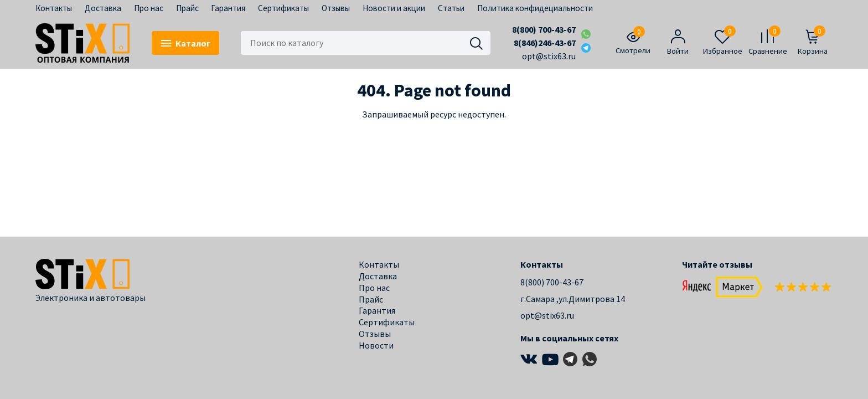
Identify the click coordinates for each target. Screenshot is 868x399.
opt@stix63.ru (549, 56)
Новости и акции (394, 8)
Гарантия (228, 8)
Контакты (54, 8)
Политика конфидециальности (535, 8)
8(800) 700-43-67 (544, 29)
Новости (376, 345)
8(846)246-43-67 (545, 43)
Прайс (187, 8)
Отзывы (336, 8)
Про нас (149, 8)
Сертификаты (283, 8)
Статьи (451, 8)
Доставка (103, 8)
